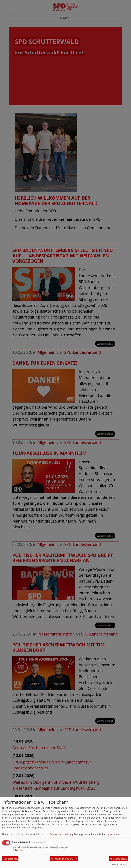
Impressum (114, 834)
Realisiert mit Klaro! (120, 864)
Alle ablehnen (10, 859)
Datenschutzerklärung (61, 834)
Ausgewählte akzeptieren (64, 859)
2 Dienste (17, 850)
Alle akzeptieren (118, 859)
